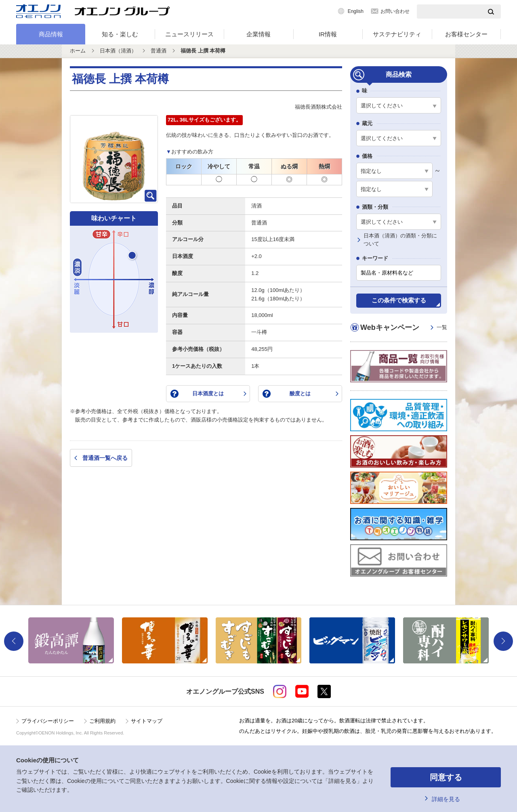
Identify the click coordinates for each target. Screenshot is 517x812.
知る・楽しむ (120, 34)
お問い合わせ (395, 11)
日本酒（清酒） (118, 51)
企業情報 (258, 34)
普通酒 (159, 51)
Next (503, 641)
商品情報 (51, 34)
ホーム (78, 51)
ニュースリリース (189, 34)
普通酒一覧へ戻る (105, 458)
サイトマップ (147, 721)
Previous (14, 641)
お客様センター (466, 34)
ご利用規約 (102, 721)
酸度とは (300, 393)
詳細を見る (446, 799)
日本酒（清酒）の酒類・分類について (400, 240)
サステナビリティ (397, 34)
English (356, 11)
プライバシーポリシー (48, 721)
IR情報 (328, 34)
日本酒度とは (208, 393)
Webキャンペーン (404, 328)
